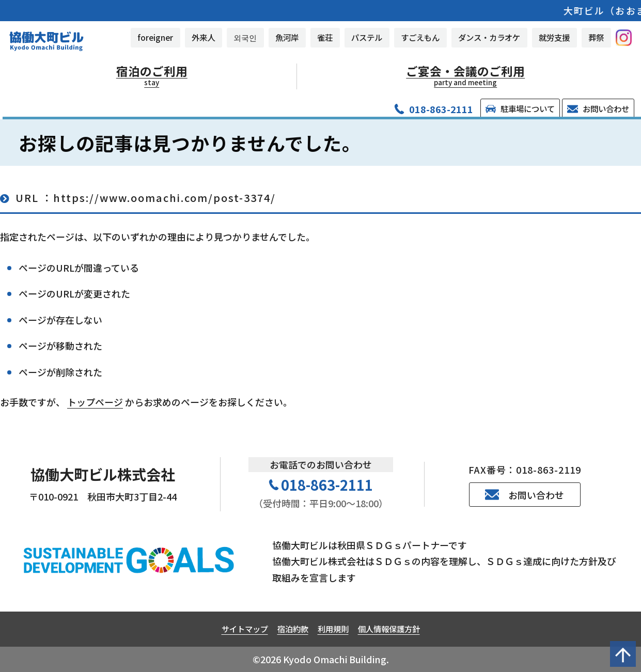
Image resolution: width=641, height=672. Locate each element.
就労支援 (554, 37)
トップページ (95, 402)
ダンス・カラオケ (489, 37)
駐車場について (520, 108)
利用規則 (333, 629)
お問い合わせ (598, 108)
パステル (367, 37)
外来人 (203, 37)
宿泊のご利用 (152, 75)
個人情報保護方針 (389, 629)
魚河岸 (287, 37)
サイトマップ (245, 629)
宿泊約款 (293, 629)
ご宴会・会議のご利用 (466, 75)
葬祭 (596, 37)
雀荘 (325, 37)
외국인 (245, 37)
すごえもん (420, 37)
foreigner (155, 37)
